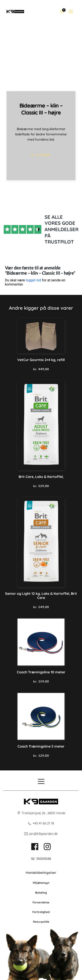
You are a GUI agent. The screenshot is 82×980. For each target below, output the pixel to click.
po (43, 922)
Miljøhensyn (41, 883)
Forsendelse (41, 902)
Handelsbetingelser (41, 873)
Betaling (41, 893)
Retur (37, 922)
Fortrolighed (41, 912)
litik (47, 922)
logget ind (33, 280)
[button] (71, 12)
